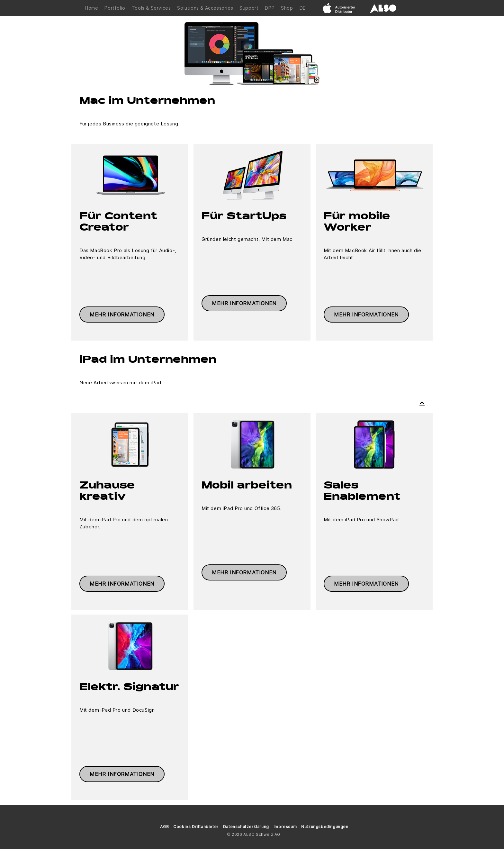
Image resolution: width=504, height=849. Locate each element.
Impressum (285, 827)
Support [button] (249, 8)
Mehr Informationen (122, 315)
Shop (287, 8)
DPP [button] (270, 8)
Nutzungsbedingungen (325, 827)
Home (91, 8)
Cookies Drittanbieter (196, 827)
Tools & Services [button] (151, 8)
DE (303, 8)
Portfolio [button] (115, 8)
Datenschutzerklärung (246, 827)
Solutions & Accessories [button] (205, 8)
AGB (164, 827)
